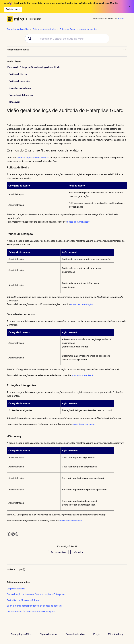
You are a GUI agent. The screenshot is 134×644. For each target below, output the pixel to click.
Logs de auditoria (16, 589)
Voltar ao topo (16, 569)
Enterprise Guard (68, 29)
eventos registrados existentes (33, 158)
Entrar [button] (121, 19)
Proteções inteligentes (21, 95)
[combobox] (67, 39)
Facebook (9, 534)
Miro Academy (116, 634)
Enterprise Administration (44, 29)
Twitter (13, 534)
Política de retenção (19, 81)
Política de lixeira (18, 74)
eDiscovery (15, 102)
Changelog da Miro (21, 634)
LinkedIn (17, 534)
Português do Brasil (104, 19)
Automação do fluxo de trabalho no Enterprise (31, 612)
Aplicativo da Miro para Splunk (23, 600)
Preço (96, 634)
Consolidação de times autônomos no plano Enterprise (36, 594)
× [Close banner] (130, 7)
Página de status (48, 634)
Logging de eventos (88, 29)
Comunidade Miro (75, 634)
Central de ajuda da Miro (18, 29)
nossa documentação (78, 222)
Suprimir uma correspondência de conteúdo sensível (34, 606)
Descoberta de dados (20, 88)
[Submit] (29, 39)
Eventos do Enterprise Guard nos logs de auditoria (34, 67)
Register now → (13, 9)
